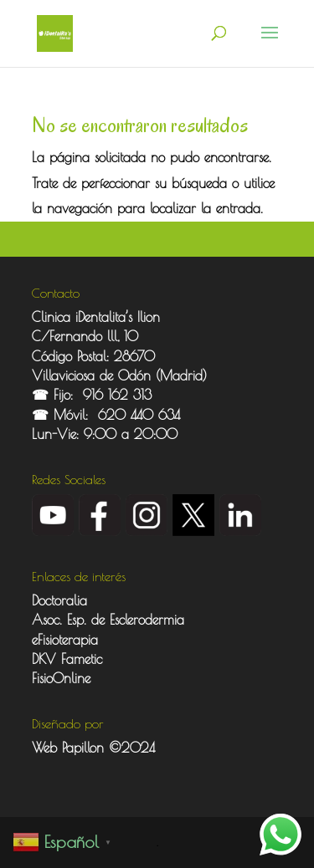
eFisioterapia (65, 640)
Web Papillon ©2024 (93, 748)
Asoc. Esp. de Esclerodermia (111, 620)
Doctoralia (59, 600)
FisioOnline (61, 678)
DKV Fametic (67, 659)
